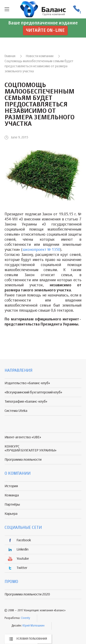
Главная (10, 56)
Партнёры (12, 505)
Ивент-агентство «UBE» (23, 437)
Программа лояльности (23, 460)
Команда (12, 495)
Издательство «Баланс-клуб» (27, 383)
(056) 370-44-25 (77, 9)
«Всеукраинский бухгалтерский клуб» (33, 392)
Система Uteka (16, 411)
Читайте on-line (45, 31)
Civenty (25, 618)
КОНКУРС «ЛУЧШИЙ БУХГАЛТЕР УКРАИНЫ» (31, 448)
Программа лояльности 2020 (27, 594)
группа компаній (43, 9)
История (11, 486)
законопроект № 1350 (41, 250)
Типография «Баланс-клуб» (26, 402)
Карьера (11, 514)
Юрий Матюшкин (33, 626)
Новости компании (40, 56)
